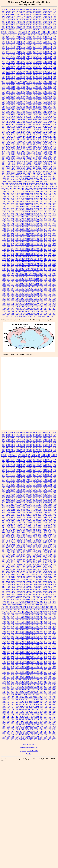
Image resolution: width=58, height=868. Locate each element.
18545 (50, 236)
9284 (10, 170)
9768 (38, 175)
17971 (33, 230)
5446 (41, 105)
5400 (54, 101)
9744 (41, 173)
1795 (14, 58)
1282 (37, 36)
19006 (41, 243)
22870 (50, 300)
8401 (41, 161)
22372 (29, 292)
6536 (37, 118)
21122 (4, 273)
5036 (27, 75)
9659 (14, 173)
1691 (7, 53)
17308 (4, 225)
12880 (50, 220)
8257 (54, 158)
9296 (27, 170)
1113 (16, 29)
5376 (44, 100)
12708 (29, 211)
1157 (56, 31)
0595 (31, 19)
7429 (51, 136)
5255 (31, 95)
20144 (29, 260)
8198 (7, 156)
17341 (25, 225)
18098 (50, 231)
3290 (17, 71)
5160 (7, 86)
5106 (22, 81)
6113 (11, 110)
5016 (17, 73)
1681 (31, 51)
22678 (13, 297)
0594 (27, 19)
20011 (29, 257)
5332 (21, 100)
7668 (34, 145)
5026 (48, 73)
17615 (25, 228)
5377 (48, 100)
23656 (37, 312)
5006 (37, 71)
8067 (34, 150)
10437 (13, 176)
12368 (21, 190)
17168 (17, 223)
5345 (37, 100)
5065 (4, 78)
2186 (44, 61)
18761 (41, 240)
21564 (29, 278)
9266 (54, 168)
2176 (24, 61)
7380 (54, 135)
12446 (29, 196)
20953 (9, 272)
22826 (25, 300)
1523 (10, 44)
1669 (51, 49)
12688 (54, 210)
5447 (44, 105)
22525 (50, 293)
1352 (51, 39)
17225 (33, 223)
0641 (44, 19)
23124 (37, 305)
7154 (34, 130)
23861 (8, 315)
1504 (10, 43)
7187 (44, 131)
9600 (21, 171)
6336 (24, 115)
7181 (24, 131)
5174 (54, 86)
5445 (37, 105)
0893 (44, 26)
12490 (8, 201)
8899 (27, 166)
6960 (37, 125)
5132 (44, 83)
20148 (33, 260)
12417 (17, 195)
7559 (14, 140)
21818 (13, 282)
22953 (29, 302)
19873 (25, 255)
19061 (17, 245)
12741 (54, 213)
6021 (51, 106)
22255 (37, 290)
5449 (51, 105)
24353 (19, 317)
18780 (54, 240)
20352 (29, 263)
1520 (54, 43)
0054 (14, 13)
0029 (24, 11)
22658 (4, 297)
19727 (41, 253)
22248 (33, 290)
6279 (44, 111)
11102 (19, 186)
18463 (33, 236)
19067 (33, 245)
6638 (27, 120)
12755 (45, 215)
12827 (29, 220)
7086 (11, 128)
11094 (47, 185)
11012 (41, 181)
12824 (17, 220)
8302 (21, 160)
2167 (48, 60)
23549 (45, 310)
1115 (23, 29)
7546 (37, 138)
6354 (51, 115)
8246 (37, 158)
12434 (17, 196)
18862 (54, 241)
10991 (50, 180)
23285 (17, 307)
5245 (54, 93)
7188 (48, 131)
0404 (27, 14)
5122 (14, 83)
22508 (37, 293)
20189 (4, 262)
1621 (48, 48)
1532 (24, 44)
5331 (17, 100)
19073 (41, 245)
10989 (41, 180)
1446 (21, 41)
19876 (33, 255)
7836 (41, 146)
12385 (33, 191)
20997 (33, 272)
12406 (29, 193)
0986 (14, 28)
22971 (45, 302)
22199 (45, 288)
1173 (52, 33)
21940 (25, 285)
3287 (7, 71)
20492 (13, 265)
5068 (14, 78)
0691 (41, 21)
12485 (54, 200)
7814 (34, 146)
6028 (21, 108)
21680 (8, 280)
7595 (17, 141)
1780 (24, 56)
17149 (8, 223)
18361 (37, 235)
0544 (21, 18)
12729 (29, 213)
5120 (7, 83)
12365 (8, 190)
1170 (42, 33)
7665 (27, 145)
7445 (54, 136)
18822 (29, 241)
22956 (33, 302)
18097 (45, 231)
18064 (21, 231)
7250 (44, 133)
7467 (10, 138)
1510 (21, 43)
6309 (51, 113)
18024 (54, 230)
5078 (44, 78)
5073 (27, 78)
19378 (25, 250)
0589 (14, 19)
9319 (17, 171)
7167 (17, 131)
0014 (44, 9)
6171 (27, 110)
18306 (4, 235)
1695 (21, 53)
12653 (25, 210)
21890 (41, 283)
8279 (7, 160)
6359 (14, 116)
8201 (17, 156)
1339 (10, 39)
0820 (10, 23)
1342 (21, 39)
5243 (48, 93)
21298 (4, 275)
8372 (37, 160)
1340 (14, 39)
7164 (7, 131)
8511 (44, 165)
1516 (41, 43)
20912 (41, 270)
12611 (12, 205)
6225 (7, 111)
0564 (27, 18)
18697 (8, 240)
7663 (24, 145)
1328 (41, 38)
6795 (54, 121)
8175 (7, 155)
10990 (45, 180)
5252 (24, 95)
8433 (54, 161)
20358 (37, 263)
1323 (27, 38)
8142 (51, 151)
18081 (33, 231)
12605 (41, 203)
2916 (7, 70)
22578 (25, 295)
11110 (47, 186)
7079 (41, 126)
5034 (21, 75)
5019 (27, 73)
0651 (21, 21)
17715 (41, 228)
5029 (4, 75)
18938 (29, 243)
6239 (24, 111)
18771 (50, 240)
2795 (34, 66)
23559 (54, 310)
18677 (54, 238)
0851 (24, 24)
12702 (21, 211)
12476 (17, 200)
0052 (7, 13)
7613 (17, 143)
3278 (31, 70)
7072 (27, 126)
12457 (21, 198)
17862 (8, 230)
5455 (14, 106)
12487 (4, 201)
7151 (24, 130)
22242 (25, 290)
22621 (41, 295)
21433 (54, 275)
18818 (17, 241)
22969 (41, 302)
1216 (41, 34)
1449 (27, 41)
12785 (17, 218)
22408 (37, 292)
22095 (54, 287)
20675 (45, 268)
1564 (51, 44)
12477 (21, 200)
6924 (34, 125)
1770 (4, 56)
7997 (37, 148)
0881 (24, 26)
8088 (54, 150)
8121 (17, 151)
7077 (34, 126)
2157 (17, 60)
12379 (8, 191)
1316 (7, 38)
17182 (25, 223)
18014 (50, 230)
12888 (25, 221)
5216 (14, 91)
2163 (34, 60)
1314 (54, 36)
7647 (54, 143)
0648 (10, 21)
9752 (51, 173)
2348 (34, 65)
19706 (29, 253)
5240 (37, 93)
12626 (21, 206)
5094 (44, 80)
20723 (8, 270)
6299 (17, 113)
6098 (48, 108)
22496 (29, 293)
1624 (4, 49)
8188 (37, 155)
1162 (16, 33)
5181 (24, 88)
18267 (41, 233)
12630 (37, 206)
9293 (21, 170)
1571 (21, 46)
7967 (27, 148)
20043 (41, 257)
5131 (41, 83)
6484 (24, 118)
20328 (8, 263)
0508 (7, 18)
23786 (29, 313)
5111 (36, 81)
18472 (37, 236)
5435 (31, 105)
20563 (8, 267)
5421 (54, 103)
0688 (31, 21)
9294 (24, 170)
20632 (25, 268)
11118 (10, 188)
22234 (21, 290)
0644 (54, 19)
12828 (33, 220)
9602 (24, 171)
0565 (31, 18)
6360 (17, 116)
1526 (21, 44)
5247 (7, 95)
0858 (48, 24)
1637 (34, 49)
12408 (37, 193)
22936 (25, 302)
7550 (48, 138)
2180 (34, 61)
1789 (54, 56)
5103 (12, 81)
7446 (4, 138)
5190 (51, 88)
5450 (54, 105)
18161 (17, 233)
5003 (27, 71)
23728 (54, 312)
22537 (54, 293)
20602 (41, 267)
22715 (33, 297)
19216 (13, 248)
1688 (54, 51)
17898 (17, 230)
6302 (27, 113)
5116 (52, 81)
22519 (45, 293)
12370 (29, 190)
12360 (43, 188)
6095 (37, 108)
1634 (27, 49)
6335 (21, 115)
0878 (17, 26)
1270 (51, 34)
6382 (34, 116)
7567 (24, 140)
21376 (29, 275)
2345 (24, 65)
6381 (31, 116)
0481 (51, 16)
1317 (10, 38)
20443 (54, 263)
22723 (41, 297)
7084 (4, 128)
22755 (33, 298)
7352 (41, 135)
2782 (48, 65)
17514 (41, 226)
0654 (27, 21)
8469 (37, 163)
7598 (27, 141)
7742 (17, 146)
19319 (45, 248)
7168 (21, 131)
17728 (45, 228)
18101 (54, 231)
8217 (14, 158)
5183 (31, 88)
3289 (14, 71)
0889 (41, 26)
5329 (10, 100)
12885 (17, 221)
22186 (41, 288)
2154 (7, 60)
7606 (51, 141)
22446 (54, 292)
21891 (45, 283)
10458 (45, 176)
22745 (21, 298)
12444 (21, 196)
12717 (54, 211)
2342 (14, 65)
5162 (14, 86)
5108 (29, 81)
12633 (50, 206)
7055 (14, 126)
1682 (34, 51)
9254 (34, 168)
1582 (4, 48)
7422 (41, 136)
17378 (33, 225)
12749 (25, 215)
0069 (10, 14)
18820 (21, 241)
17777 (54, 228)
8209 (41, 156)
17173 (21, 223)
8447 (14, 163)
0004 (14, 9)
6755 (34, 121)
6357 (7, 116)
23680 (41, 312)
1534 (27, 44)
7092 (24, 128)
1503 (7, 43)
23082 (17, 305)
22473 (8, 293)
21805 (50, 280)
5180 (21, 88)
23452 (33, 308)
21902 (54, 283)
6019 (44, 106)
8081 (41, 150)
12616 (33, 205)
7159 (51, 130)
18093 (41, 231)
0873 (54, 24)
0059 (31, 13)
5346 (41, 100)
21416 (45, 275)
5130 (37, 83)
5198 (24, 90)
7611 (10, 143)
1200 (17, 34)
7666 (31, 145)
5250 (17, 95)
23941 (33, 315)
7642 (51, 143)
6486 (31, 118)
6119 (20, 110)
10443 (25, 176)
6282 (54, 111)
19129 (25, 246)
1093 (9, 29)
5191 (54, 88)
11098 (3, 186)
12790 (33, 218)
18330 (25, 235)
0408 (41, 14)
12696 (8, 211)
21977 (50, 285)
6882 (27, 123)
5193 (7, 90)
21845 (45, 282)
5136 (4, 85)
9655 (7, 173)
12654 (29, 210)
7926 (17, 148)
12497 (21, 201)
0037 (48, 11)
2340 (7, 65)
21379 (33, 275)
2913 (51, 68)
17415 (50, 225)
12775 (33, 216)
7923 (14, 148)
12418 (21, 195)
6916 (7, 125)
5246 (4, 95)
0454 (21, 16)
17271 (50, 223)
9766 (34, 175)
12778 (41, 216)
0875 (7, 26)
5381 (4, 101)
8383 (7, 161)
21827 (21, 282)
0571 (51, 18)
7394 (14, 136)
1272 (4, 36)
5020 (31, 73)
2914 (54, 68)
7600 (34, 141)
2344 (21, 65)
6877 (17, 123)
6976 (7, 126)
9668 (27, 173)
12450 (45, 196)
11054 (19, 183)
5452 (7, 106)
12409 (41, 193)
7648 (4, 145)
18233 (33, 233)
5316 (21, 98)
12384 (29, 191)
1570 (17, 46)
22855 (45, 300)
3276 (24, 70)
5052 (21, 76)
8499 (34, 165)
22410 (41, 292)
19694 (25, 253)
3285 (54, 70)
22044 (21, 287)
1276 (17, 36)
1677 (21, 51)
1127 (6, 31)
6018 (41, 106)
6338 (31, 115)
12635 (4, 208)
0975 (7, 28)
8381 (54, 160)
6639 (31, 120)
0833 (48, 23)
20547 (50, 265)
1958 (17, 58)
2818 (21, 68)
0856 (41, 24)
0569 (44, 18)
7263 (24, 135)
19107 (9, 246)
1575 (34, 46)
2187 (48, 61)
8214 (4, 158)
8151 (17, 153)
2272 (27, 63)
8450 (17, 163)
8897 (21, 166)
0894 (48, 26)
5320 (34, 98)
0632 (34, 19)
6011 (34, 106)
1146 (19, 31)
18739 (29, 240)
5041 (44, 75)
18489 (41, 236)
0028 (21, 11)
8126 (27, 151)
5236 (24, 93)
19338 (54, 248)
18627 (29, 238)
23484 (4, 310)
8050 (17, 150)
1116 (26, 29)
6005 (24, 106)
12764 (4, 216)
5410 (17, 103)
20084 (21, 258)
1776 (10, 56)
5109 (33, 81)
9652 (4, 173)
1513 (31, 43)
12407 (33, 193)
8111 (11, 151)
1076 (27, 28)
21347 (21, 275)
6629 (54, 118)
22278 (4, 292)
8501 (37, 165)
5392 (34, 101)
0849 (21, 24)
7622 (37, 143)
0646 (7, 21)
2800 (51, 66)
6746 (4, 121)
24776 (39, 317)
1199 (14, 34)
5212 (54, 90)
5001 (21, 71)
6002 (21, 106)
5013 (7, 73)
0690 (37, 21)
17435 (13, 226)
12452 (54, 196)
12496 (17, 201)
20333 (17, 263)
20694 (50, 268)
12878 (41, 220)
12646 (50, 208)
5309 (4, 98)
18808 (13, 241)
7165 (10, 131)
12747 (17, 215)
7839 (44, 146)
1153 (42, 31)
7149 (17, 130)
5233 (14, 93)
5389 (24, 101)
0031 (31, 11)
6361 (21, 116)
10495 (41, 178)
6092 (27, 108)
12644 (41, 208)
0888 (37, 26)
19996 (17, 257)
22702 (25, 297)
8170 (48, 153)
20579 (21, 267)
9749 (44, 173)
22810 (21, 300)
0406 (34, 14)
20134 (8, 260)
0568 (41, 18)
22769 (45, 298)
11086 (23, 185)
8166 (41, 153)
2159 (24, 60)
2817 (17, 68)
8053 (24, 150)
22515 (41, 293)
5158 (54, 85)
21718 (17, 280)
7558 (10, 140)
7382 (4, 136)
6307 (44, 113)
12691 (4, 211)
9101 (24, 168)
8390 (17, 161)
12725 (17, 213)
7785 (24, 146)
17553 (4, 228)
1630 (14, 49)
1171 (46, 33)
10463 (4, 178)
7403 (24, 136)
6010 (31, 106)
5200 (31, 90)
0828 (31, 23)
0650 (17, 21)
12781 (54, 216)
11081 (7, 185)
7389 (10, 136)
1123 (49, 29)
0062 (41, 13)
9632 (34, 171)
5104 (16, 81)
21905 (4, 285)
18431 (21, 236)
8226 (24, 158)
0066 (54, 13)
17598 (17, 228)
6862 (4, 123)
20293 (4, 263)
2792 (27, 66)
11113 (3, 188)
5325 (51, 98)
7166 (14, 131)
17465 (21, 226)
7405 (27, 136)
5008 (44, 71)
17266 (41, 223)
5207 (37, 90)
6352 (44, 115)
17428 (4, 226)
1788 (51, 56)
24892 (48, 317)
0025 (14, 11)
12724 (13, 213)
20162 (41, 260)
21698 (13, 280)
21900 (50, 283)
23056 (45, 303)
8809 (4, 166)
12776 (37, 216)
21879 (25, 283)
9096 (17, 168)
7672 (41, 145)
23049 (33, 303)
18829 (37, 241)
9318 (14, 171)
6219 (44, 110)
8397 (37, 161)
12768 (13, 216)
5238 (31, 93)
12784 (13, 218)
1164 (22, 33)
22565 (21, 295)
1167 (32, 33)
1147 (22, 31)
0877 (14, 26)
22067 (37, 287)
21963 (37, 285)
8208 (37, 156)
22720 (37, 297)
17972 (37, 230)
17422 (54, 225)
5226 (44, 91)
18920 (21, 243)
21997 (13, 287)
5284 (4, 96)
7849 (51, 146)
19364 (21, 250)
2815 (10, 68)
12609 (4, 205)
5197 (21, 90)
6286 (14, 113)
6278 (41, 111)
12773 (25, 216)
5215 (10, 91)
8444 (10, 163)
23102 (29, 305)
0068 (7, 14)
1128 (9, 31)
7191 (4, 133)
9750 (48, 173)
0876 (10, 26)
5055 (27, 76)
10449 (33, 176)
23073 (13, 305)
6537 (41, 118)
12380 (13, 191)
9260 (44, 168)
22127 (13, 288)
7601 (37, 141)
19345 (4, 250)
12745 (13, 215)
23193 (4, 307)
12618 (41, 205)
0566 (34, 18)
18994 (37, 243)
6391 (41, 116)
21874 (17, 283)
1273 (7, 36)
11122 (19, 188)
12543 (41, 201)
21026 (37, 272)
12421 (33, 195)
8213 (54, 156)
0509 (10, 18)
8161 (24, 153)
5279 (41, 95)
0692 (44, 21)
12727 (21, 213)
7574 (37, 140)
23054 (41, 303)
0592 (21, 19)
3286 (4, 71)
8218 (17, 158)
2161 (27, 60)
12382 (21, 191)
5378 (51, 100)
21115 (54, 272)
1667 (44, 49)
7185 (37, 131)
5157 (51, 85)
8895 (17, 166)
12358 (39, 188)
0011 (34, 9)
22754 (29, 298)
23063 (50, 303)
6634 (17, 120)
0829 (34, 23)
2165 (41, 60)
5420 (51, 103)
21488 (37, 277)
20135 (13, 260)
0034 (41, 11)
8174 (4, 155)
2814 (7, 68)
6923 (31, 125)
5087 (21, 80)
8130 (37, 151)
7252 (51, 133)
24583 (31, 317)
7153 (31, 130)
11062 (35, 183)
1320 (17, 38)
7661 (21, 145)
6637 (24, 120)
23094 (21, 305)
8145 (7, 153)
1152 (39, 31)
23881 (21, 315)
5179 (17, 88)
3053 (14, 70)
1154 (46, 31)
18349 (33, 235)
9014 (37, 166)
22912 (8, 302)
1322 (24, 38)
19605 (50, 252)
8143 (54, 151)
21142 (12, 273)
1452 (37, 41)
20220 (13, 262)
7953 (21, 148)
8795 (54, 165)
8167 (44, 153)
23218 (8, 307)
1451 (34, 41)
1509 (17, 43)
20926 (54, 270)
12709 (33, 211)
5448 (48, 105)
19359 (17, 250)
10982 (13, 180)
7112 (48, 128)
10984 (21, 180)
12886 (21, 221)
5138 (10, 85)
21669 (50, 278)
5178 (14, 88)
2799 (48, 66)
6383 (37, 116)
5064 (54, 76)
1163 (19, 33)
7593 (10, 141)
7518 (24, 138)
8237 (31, 158)
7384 (7, 136)
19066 (29, 245)
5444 (34, 105)
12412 (54, 193)
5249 (14, 95)
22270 (50, 290)
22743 (17, 298)
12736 (45, 213)
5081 (54, 78)
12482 (41, 200)
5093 (41, 80)
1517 (44, 43)
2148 (41, 58)
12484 (50, 200)
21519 (8, 278)
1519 (51, 43)
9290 (14, 170)
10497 (45, 178)
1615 (31, 48)
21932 (17, 285)
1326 (34, 38)
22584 (29, 295)
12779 (45, 216)
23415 (17, 308)
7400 (21, 136)
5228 (51, 91)
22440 (50, 292)
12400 (13, 193)
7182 (27, 131)
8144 (4, 153)
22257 (41, 290)
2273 (31, 63)
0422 (4, 16)
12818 (45, 218)
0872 (51, 24)
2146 (34, 58)
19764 (4, 255)
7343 (31, 135)
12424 (41, 195)
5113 (43, 81)
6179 (34, 110)
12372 (37, 190)
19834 (13, 255)
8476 (48, 163)
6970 (51, 125)
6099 (51, 108)
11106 (35, 186)
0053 (10, 13)
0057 (24, 13)
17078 (50, 221)
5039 (37, 75)
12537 (25, 201)
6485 (27, 118)
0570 (48, 18)
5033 (17, 75)
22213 (4, 290)
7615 (24, 143)
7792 (27, 146)
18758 (37, 240)
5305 (44, 96)
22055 (25, 287)
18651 (41, 238)
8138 (44, 151)
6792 (44, 121)
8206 (31, 156)
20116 (50, 258)
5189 (48, 88)
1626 (10, 49)
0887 (34, 26)
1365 (7, 41)
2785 (4, 66)
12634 (54, 206)
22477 (17, 293)
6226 (10, 111)
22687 (17, 297)
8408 (48, 161)
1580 (51, 46)
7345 (34, 135)
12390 (45, 191)
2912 (48, 68)
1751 (48, 53)
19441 (54, 250)
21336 (17, 275)
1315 (4, 38)
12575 (25, 203)
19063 (21, 245)
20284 (54, 262)
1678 (24, 51)
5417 (41, 103)
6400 (7, 118)
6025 (10, 108)
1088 (48, 28)
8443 (7, 163)
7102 (38, 128)
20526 (25, 265)
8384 (10, 161)
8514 (48, 165)
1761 (27, 54)
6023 (4, 108)
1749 (41, 53)
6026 (14, 108)
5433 (24, 105)
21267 (33, 273)
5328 (7, 100)
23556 (50, 310)
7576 (41, 140)
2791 (24, 66)
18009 (41, 230)
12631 (41, 206)
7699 (7, 146)
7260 (14, 135)
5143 (27, 85)
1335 (51, 38)
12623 (8, 206)
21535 (21, 278)
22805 (17, 300)
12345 (31, 188)
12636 (8, 208)
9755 (4, 175)
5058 (37, 76)
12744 (8, 215)
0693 (48, 21)
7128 (54, 128)
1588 (24, 48)
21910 (8, 285)
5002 (24, 71)
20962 (13, 272)
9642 (44, 171)
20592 (33, 267)
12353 (35, 188)
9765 (31, 175)
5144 (31, 85)
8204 (24, 156)
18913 (17, 243)
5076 (37, 78)
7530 (27, 138)
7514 (21, 138)
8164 (34, 153)
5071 (21, 78)
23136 (41, 305)
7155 (37, 130)
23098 (25, 305)
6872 (7, 123)
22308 (21, 292)
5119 (4, 83)
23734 (4, 313)
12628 (29, 206)
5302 (34, 96)
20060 (9, 258)
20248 (33, 262)
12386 (37, 191)
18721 (17, 240)
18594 (17, 238)
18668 (50, 238)
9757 (7, 175)
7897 (10, 148)
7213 (14, 133)
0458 (34, 16)
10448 (29, 176)
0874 (4, 26)
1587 (21, 48)
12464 (45, 198)
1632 (21, 49)
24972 (52, 317)
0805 (54, 21)
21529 (17, 278)
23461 (41, 308)
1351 (48, 39)
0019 (4, 11)
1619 (44, 48)
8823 (10, 166)
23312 (25, 307)
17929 (25, 230)
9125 (27, 168)
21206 (21, 273)
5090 (31, 80)
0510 (14, 18)
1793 (10, 58)
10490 (33, 178)
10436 (8, 176)
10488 (29, 178)
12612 (17, 205)
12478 (25, 200)
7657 (14, 145)
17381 (37, 225)
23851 (50, 313)
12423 (37, 195)
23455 (37, 308)
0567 (37, 18)
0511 (17, 18)
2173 (14, 61)
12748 (21, 215)
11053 (15, 183)
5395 (37, 101)
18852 (45, 241)
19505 (17, 252)
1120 (39, 29)
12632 (45, 206)
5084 (10, 80)
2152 (54, 58)
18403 (13, 236)
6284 (7, 113)
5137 (7, 85)
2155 (10, 60)
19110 (13, 246)
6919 (17, 125)
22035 (17, 287)
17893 (13, 230)
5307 (51, 96)
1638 (37, 49)
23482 (54, 308)
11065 (43, 183)
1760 (24, 54)
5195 (14, 90)
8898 (24, 166)
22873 (54, 300)
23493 (13, 310)
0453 (17, 16)
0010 (31, 9)
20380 (50, 263)
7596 (21, 141)
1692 (10, 53)
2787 (10, 66)
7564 (21, 140)
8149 (14, 153)
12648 (4, 210)
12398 (8, 193)
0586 (10, 19)
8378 (48, 160)
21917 (13, 285)
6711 (51, 120)
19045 (8, 245)
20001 (21, 257)
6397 (4, 118)
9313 (7, 171)
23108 (33, 305)
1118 (32, 29)
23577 (4, 312)
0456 (27, 16)
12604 (37, 203)
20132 (4, 260)
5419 (48, 103)
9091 (4, 168)
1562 (44, 44)
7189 (51, 131)
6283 (4, 113)
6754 (31, 121)
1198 (10, 34)
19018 (54, 243)
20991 (29, 272)
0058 (27, 13)
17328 (17, 225)
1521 (4, 44)
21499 (50, 277)
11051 (11, 183)
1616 (34, 48)
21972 (41, 285)
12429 (54, 195)
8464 (31, 163)
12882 (4, 221)
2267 (10, 63)
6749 (14, 121)
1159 (6, 33)
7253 (54, 133)
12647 (54, 208)
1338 (7, 39)
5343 (34, 100)
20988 (25, 272)
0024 (10, 11)
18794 (4, 241)
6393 (48, 116)
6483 (21, 118)
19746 (50, 253)
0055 (17, 13)
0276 (21, 14)
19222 (17, 248)
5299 (24, 96)
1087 (44, 28)
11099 (7, 186)
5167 (31, 86)
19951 (45, 255)
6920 (21, 125)
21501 (54, 277)
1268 (47, 34)
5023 (37, 73)
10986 (29, 180)
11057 (27, 183)
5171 (44, 86)
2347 (31, 65)
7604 (44, 141)
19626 (8, 253)
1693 (14, 53)
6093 (31, 108)
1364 (4, 41)
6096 (41, 108)
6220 (47, 110)
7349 (37, 135)
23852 (54, 313)
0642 (48, 19)
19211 (8, 248)
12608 (54, 203)
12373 (41, 190)
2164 (37, 60)
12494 (13, 201)
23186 (54, 305)
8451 (21, 163)
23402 (8, 308)
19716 (33, 253)
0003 (10, 9)
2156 (14, 60)
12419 (25, 195)
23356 (41, 307)
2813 (4, 68)
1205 (34, 34)
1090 (54, 28)
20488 (8, 265)
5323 (44, 98)
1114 (19, 29)
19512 (21, 252)
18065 (25, 231)
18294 (49, 233)
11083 (11, 185)
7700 (10, 146)
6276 (34, 111)
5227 (48, 91)
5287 (10, 96)
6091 (24, 108)
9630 (27, 171)
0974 (4, 28)
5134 (51, 83)
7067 (24, 126)
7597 (24, 141)
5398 (48, 101)
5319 (31, 98)
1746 (31, 53)
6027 (17, 108)
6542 (44, 118)
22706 (29, 297)
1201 (20, 34)
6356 (4, 116)
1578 (44, 46)
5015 (14, 73)
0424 (10, 16)
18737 (25, 240)
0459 (37, 16)
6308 (48, 113)
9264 (48, 168)
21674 (54, 278)
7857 (4, 148)
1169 (39, 33)
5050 (14, 76)
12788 (29, 218)
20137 (21, 260)
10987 (33, 180)
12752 (37, 215)
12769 (17, 216)
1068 (17, 28)
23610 (29, 312)
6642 (41, 120)
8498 (31, 165)
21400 (41, 275)
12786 (21, 218)
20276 (50, 262)
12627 (25, 206)
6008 (27, 106)
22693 (21, 297)
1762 (31, 54)
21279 (37, 273)
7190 (54, 131)
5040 (41, 75)
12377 (54, 190)
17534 (50, 226)
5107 (26, 81)
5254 (27, 95)
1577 (41, 46)
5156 (48, 85)
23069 (54, 303)
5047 (4, 76)
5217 (17, 91)
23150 (45, 305)
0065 (51, 13)
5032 (14, 75)
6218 (41, 110)
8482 (7, 165)
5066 (7, 78)
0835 (54, 23)
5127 (31, 83)
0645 (4, 21)
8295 (17, 160)
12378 (4, 191)
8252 (44, 158)
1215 (37, 34)
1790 (4, 58)
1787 (48, 56)
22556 (17, 295)
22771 (50, 298)
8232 (27, 158)
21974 (45, 285)
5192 (4, 90)
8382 (4, 161)
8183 (27, 155)
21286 (45, 273)
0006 (21, 9)
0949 (51, 26)
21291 (49, 273)
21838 (33, 282)
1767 (48, 54)
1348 (37, 39)
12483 (45, 200)
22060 (29, 287)
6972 (54, 125)
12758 (54, 215)
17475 (29, 226)
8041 (14, 150)
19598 (41, 252)
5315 (17, 98)
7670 (37, 145)
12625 (17, 206)
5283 (54, 95)
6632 (10, 120)
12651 (17, 210)
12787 (25, 218)
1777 (14, 56)
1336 (54, 38)
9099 (21, 168)
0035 (44, 11)
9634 (37, 171)
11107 (39, 186)
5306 (48, 96)
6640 (34, 120)
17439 (17, 226)
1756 (10, 54)
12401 (17, 193)
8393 (27, 161)
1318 (14, 38)
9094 (10, 168)
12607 (50, 203)
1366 (10, 41)
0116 (14, 14)
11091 (35, 185)
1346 (31, 39)
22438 (45, 292)
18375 (50, 235)
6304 (34, 113)
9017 (41, 166)
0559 (24, 18)
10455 (37, 176)
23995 (15, 317)
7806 (31, 146)
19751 (54, 253)
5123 (17, 83)
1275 (14, 36)
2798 (44, 66)
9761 (17, 175)
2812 (54, 66)
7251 (48, 133)
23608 (25, 312)
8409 (51, 161)
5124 (21, 83)
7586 (54, 140)
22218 (8, 290)
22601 (33, 295)
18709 (13, 240)
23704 (45, 312)
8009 (48, 148)
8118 (14, 151)
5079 (48, 78)
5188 (44, 88)
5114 (46, 81)
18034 (8, 231)
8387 (14, 161)
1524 (14, 44)
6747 (7, 121)
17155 (13, 223)
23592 (8, 312)
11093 (43, 185)
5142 (24, 85)
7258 (10, 135)
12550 (54, 201)
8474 (44, 163)
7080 (44, 126)
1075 (24, 28)
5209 (44, 90)
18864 (4, 243)
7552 (51, 138)
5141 (21, 85)
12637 (13, 208)
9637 (41, 171)
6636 (21, 120)
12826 (25, 220)
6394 (51, 116)
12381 (17, 191)
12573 (21, 203)
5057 (34, 76)
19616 (4, 253)
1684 (41, 51)
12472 (4, 200)
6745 (54, 120)
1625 (7, 49)
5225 (41, 91)
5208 (41, 90)
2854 (37, 68)
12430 (4, 196)
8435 (4, 163)
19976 (4, 257)
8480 (54, 163)
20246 (29, 262)
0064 (48, 13)
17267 (45, 223)
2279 (51, 63)
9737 (37, 173)
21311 (12, 275)
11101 (15, 186)
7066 (21, 126)
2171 (7, 61)
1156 (52, 31)
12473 (8, 200)
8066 (31, 150)
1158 (2, 33)
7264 (27, 135)
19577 (33, 252)
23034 (25, 303)
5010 (51, 71)
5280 (44, 95)
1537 (37, 44)
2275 (37, 63)
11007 (33, 181)
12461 (37, 198)
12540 (29, 201)
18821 (25, 241)
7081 (48, 126)
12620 (50, 205)
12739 (50, 213)
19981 (8, 257)
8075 (37, 150)
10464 (8, 178)
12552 (8, 203)
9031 (51, 166)
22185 (37, 288)
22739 (8, 298)
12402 (21, 193)
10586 (4, 180)
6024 (7, 108)
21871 (13, 283)
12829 (37, 220)
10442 (21, 176)
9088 (54, 166)
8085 (48, 150)
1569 (14, 46)
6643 (44, 120)
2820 (27, 68)
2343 (17, 65)
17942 (29, 230)
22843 (37, 300)
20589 (29, 267)
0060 (34, 13)
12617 (37, 205)
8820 (7, 166)
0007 (24, 9)
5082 (4, 80)
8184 (31, 155)
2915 (4, 70)
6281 (51, 111)
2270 (21, 63)
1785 (41, 56)
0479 (48, 16)
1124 (52, 29)
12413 (4, 195)
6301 (24, 113)
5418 (44, 103)
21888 (37, 283)
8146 (10, 153)
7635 (44, 143)
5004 (31, 71)
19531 (25, 252)
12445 (25, 196)
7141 (14, 130)
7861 (7, 148)
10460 (50, 176)
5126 (27, 83)
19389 (29, 250)
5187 (41, 88)
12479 (29, 200)
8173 (54, 153)
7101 (34, 128)
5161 (10, 86)
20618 (54, 267)
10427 (41, 175)
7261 (17, 135)
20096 (29, 258)
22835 (33, 300)
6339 (34, 115)
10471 (17, 178)
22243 (29, 290)
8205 (27, 156)
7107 (44, 128)
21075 (46, 272)
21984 (54, 285)
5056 (31, 76)
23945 (41, 315)
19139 (29, 246)
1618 (41, 48)
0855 (37, 24)
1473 (51, 41)
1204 (31, 34)
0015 (48, 9)
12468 (50, 198)
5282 (51, 95)
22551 (4, 295)
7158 (48, 130)
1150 (32, 31)
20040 (37, 257)
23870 (17, 315)
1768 (51, 54)
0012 (37, 9)
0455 (24, 16)
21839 (37, 282)
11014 (45, 181)
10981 (8, 180)
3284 (51, 70)
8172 (51, 153)
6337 (27, 115)
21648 (37, 278)
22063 (33, 287)
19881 (37, 255)
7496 (17, 138)
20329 (13, 263)
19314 (41, 248)
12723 (8, 213)
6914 (54, 123)
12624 (13, 206)
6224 (4, 111)
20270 (41, 262)
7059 (17, 126)
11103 (23, 186)
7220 (31, 133)
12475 (13, 200)
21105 (50, 272)
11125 (22, 188)
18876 (8, 243)
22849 (41, 300)
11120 (15, 188)
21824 (17, 282)
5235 (21, 93)
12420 (29, 195)
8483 (10, 165)
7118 (51, 128)
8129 (34, 151)
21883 (33, 283)
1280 (31, 36)
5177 (10, 88)
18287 (45, 233)
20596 (37, 267)
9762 (21, 175)
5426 (17, 105)
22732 (4, 298)
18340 (29, 235)
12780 (50, 216)
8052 (21, 150)
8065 (27, 150)
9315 (10, 171)
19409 (41, 250)
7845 (48, 146)
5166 (27, 86)
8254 (51, 158)
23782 (25, 313)
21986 (4, 287)
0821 (14, 23)
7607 (54, 141)
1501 (54, 41)
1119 (36, 29)
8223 (21, 158)
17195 (29, 223)
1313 (51, 36)
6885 (37, 123)
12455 (13, 198)
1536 (34, 44)
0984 (10, 28)
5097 (51, 80)
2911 (44, 68)
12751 (33, 215)
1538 (41, 44)
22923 (17, 302)
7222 (37, 133)
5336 (31, 100)
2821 (31, 68)
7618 (27, 143)
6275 (31, 111)
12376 (50, 190)
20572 (13, 267)
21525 (13, 278)
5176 (7, 88)
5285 (7, 96)
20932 (4, 272)
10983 (17, 180)
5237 (27, 93)
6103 (7, 110)
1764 (37, 54)
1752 (51, 53)
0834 (51, 23)
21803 (45, 280)
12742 (4, 215)
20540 (45, 265)
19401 (37, 250)
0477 (41, 16)
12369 (25, 190)
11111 (51, 186)
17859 (4, 230)
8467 (34, 163)
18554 (54, 236)
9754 (54, 173)
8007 (44, 148)
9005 (34, 166)
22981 (4, 303)
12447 (33, 196)
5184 (34, 88)
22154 (21, 288)
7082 (51, 126)
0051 (4, 13)
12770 (21, 216)
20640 (29, 268)
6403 (14, 118)
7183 (31, 131)
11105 (31, 186)
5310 (7, 98)
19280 (25, 248)
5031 (10, 75)
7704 (14, 146)
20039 (33, 257)
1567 (7, 46)
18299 (54, 233)
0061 (37, 13)
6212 (37, 110)
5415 (34, 103)
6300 (21, 113)
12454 (8, 198)
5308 (54, 96)
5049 (10, 76)
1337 (4, 39)
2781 (44, 65)
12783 (8, 218)
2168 (51, 60)
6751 (21, 121)
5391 (31, 101)
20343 (25, 263)
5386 (17, 101)
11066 (47, 183)
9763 (24, 175)
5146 (37, 85)
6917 (10, 125)
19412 (45, 250)
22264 (45, 290)
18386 (54, 235)
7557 (7, 140)
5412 (24, 103)
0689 (34, 21)
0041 (54, 11)
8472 (41, 163)
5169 (37, 86)
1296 (44, 36)
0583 (7, 19)
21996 (8, 287)
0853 (31, 24)
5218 (21, 91)
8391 (21, 161)
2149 (44, 58)
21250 (29, 273)
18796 (8, 241)
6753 (27, 121)
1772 (7, 56)
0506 (54, 16)
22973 (54, 302)
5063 (51, 76)
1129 (12, 31)
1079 (37, 28)
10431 (45, 175)
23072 (8, 305)
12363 (55, 188)
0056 (21, 13)
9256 (37, 168)
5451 (4, 106)
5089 (27, 80)
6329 (14, 115)
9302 (37, 170)
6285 (10, 113)
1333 (44, 38)
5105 (19, 81)
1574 (31, 46)
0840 (14, 24)
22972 (50, 302)
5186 (37, 88)
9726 (34, 173)
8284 (14, 160)
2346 (27, 65)
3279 (34, 70)
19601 (45, 252)
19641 (13, 253)
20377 (45, 263)
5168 (34, 86)
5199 (27, 90)
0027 (17, 11)
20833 (25, 270)
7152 (27, 130)
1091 (3, 29)
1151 (36, 31)
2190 (4, 63)
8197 (4, 156)
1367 (14, 41)
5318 (27, 98)
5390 (27, 101)
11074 (55, 183)
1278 (24, 36)
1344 (24, 39)
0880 (21, 26)
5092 (37, 80)
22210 (54, 288)
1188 (4, 34)
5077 (41, 78)
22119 (8, 288)
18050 (13, 231)
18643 (37, 238)
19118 (17, 246)
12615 (29, 205)
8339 (27, 160)
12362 (51, 188)
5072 (24, 78)
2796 (37, 66)
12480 (33, 200)
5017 (21, 73)
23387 (54, 307)
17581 (13, 228)
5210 (48, 90)
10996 (13, 181)
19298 (33, 248)
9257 (41, 168)
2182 (41, 61)
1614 (27, 48)
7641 (48, 143)
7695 (54, 145)
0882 (27, 26)
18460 (29, 236)
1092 (6, 29)
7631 (41, 143)
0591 (17, 19)
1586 (17, 48)
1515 (37, 43)
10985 (25, 180)
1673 (10, 51)
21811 (4, 282)
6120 (24, 110)
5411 (21, 103)
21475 (25, 277)
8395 (34, 161)
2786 (7, 66)
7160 (54, 130)
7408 (31, 136)
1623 (54, 48)
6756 (37, 121)
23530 (37, 310)
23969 (6, 317)
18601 (21, 238)
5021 (34, 73)
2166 (44, 60)
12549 (50, 201)
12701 (17, 211)
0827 (27, 23)
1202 (24, 34)
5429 (21, 105)
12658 (45, 210)
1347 (34, 39)
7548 (44, 138)
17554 (8, 228)
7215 (21, 133)
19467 (13, 252)
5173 (51, 86)
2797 (41, 66)
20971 (21, 272)
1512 (27, 43)
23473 (45, 308)
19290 (29, 248)
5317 (24, 98)
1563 (48, 44)
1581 (54, 46)
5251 (21, 95)
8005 (41, 148)
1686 (48, 51)
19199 (4, 248)
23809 (41, 313)
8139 (47, 151)
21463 (17, 277)
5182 (27, 88)
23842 (45, 313)
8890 (14, 166)
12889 (29, 221)
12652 (21, 210)
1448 (24, 41)
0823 (21, 23)
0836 (4, 24)
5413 (27, 103)
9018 (44, 166)
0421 (54, 14)
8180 (21, 155)
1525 (17, 44)
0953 (54, 26)
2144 (27, 58)
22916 (13, 302)
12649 (8, 210)
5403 (10, 103)
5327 (4, 100)
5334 (27, 100)
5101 (6, 81)
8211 (47, 156)
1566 (4, 46)
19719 (37, 253)
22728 (54, 297)
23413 (13, 308)
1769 (54, 54)
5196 (17, 90)
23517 (29, 310)
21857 (54, 282)
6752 (24, 121)
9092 (7, 168)
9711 (31, 173)
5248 (10, 95)
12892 (33, 221)
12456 (17, 198)
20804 (17, 270)
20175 (50, 260)
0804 (51, 21)
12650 (13, 210)
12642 (33, 208)
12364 (4, 190)
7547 (41, 138)
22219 (13, 290)
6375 (27, 116)
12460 (33, 198)
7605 (48, 141)
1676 (17, 51)
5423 (7, 105)
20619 (4, 268)
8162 (27, 153)
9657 (10, 173)
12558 (13, 203)
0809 (7, 23)
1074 (21, 28)
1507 (14, 43)
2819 (24, 68)
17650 (29, 228)
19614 (54, 252)
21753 (29, 280)
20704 (4, 270)
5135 (54, 83)
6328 (10, 115)
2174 (17, 61)
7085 (7, 128)
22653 (54, 295)
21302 (8, 275)
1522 (7, 44)
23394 (4, 308)
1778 (17, 56)
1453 (41, 41)
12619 (45, 205)
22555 (13, 295)
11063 (39, 183)
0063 (44, 13)
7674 (44, 145)
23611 (33, 312)
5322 (41, 98)
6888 (44, 123)
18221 (29, 233)
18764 (45, 240)
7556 (4, 140)
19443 (4, 252)
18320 (13, 235)
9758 (11, 175)
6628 (51, 118)
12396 (4, 193)
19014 (45, 243)
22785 (4, 300)
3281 (41, 70)
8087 (51, 150)
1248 (44, 34)
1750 (44, 53)
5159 (4, 86)
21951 (29, 285)
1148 (26, 31)
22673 (8, 297)
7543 (34, 138)
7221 (34, 133)
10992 (54, 180)
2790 (21, 66)
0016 (51, 9)
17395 (45, 225)
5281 (48, 95)
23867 (13, 315)
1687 (51, 51)
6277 (37, 111)
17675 (33, 228)
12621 (54, 205)
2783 (51, 65)
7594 (14, 141)
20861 (33, 270)
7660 (17, 145)
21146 (17, 273)
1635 (31, 49)
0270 (17, 14)
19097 (4, 246)
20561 (4, 267)
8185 (34, 155)
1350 (44, 39)
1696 (24, 53)
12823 (13, 220)
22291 (13, 292)
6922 (27, 125)
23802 (33, 313)
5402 (7, 103)
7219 (27, 133)
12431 (8, 196)
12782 (4, 218)
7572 (34, 140)
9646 (51, 171)
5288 (14, 96)
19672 (21, 253)
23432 (21, 308)
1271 (54, 34)
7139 (7, 130)
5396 (41, 101)
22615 (37, 295)
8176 (10, 155)
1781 (27, 56)
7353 (44, 135)
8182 (24, 155)
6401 (10, 118)
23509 (21, 310)
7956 (24, 148)
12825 (21, 220)
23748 (8, 313)
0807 (4, 23)
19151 (37, 246)
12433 (13, 196)
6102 (4, 110)
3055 (21, 70)
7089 (17, 128)
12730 (33, 213)
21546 (25, 278)
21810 (54, 280)
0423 (7, 16)
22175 (33, 288)
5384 (10, 101)
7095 (27, 128)
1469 (44, 41)
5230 (4, 93)
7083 (54, 126)
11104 (27, 186)
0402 (24, 14)
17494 (37, 226)
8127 (31, 151)
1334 (48, 38)
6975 (4, 126)
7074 (31, 126)
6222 (51, 110)
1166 (29, 33)
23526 (33, 310)
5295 (17, 96)
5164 (21, 86)
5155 (44, 85)
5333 (24, 100)
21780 (37, 280)
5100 (2, 81)
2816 (14, 68)
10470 (13, 178)
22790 (8, 300)
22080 (41, 287)
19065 (25, 245)
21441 (8, 277)
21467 (21, 277)
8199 (10, 156)
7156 (41, 130)
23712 (50, 312)
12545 (45, 201)
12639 (21, 208)
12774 (29, 216)
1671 (4, 51)
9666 (24, 173)
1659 (41, 49)
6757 (41, 121)
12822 (8, 220)
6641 (37, 120)
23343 (37, 307)
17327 (13, 225)
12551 (4, 203)
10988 (37, 180)
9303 (41, 170)
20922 (50, 270)
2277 (44, 63)
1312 (48, 36)
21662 (41, 278)
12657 (41, 210)
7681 (48, 145)
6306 (41, 113)
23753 (17, 313)
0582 (4, 19)
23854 (4, 315)
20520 (21, 265)
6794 (51, 121)
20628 (21, 268)
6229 (21, 111)
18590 (13, 238)
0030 (27, 11)
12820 (54, 218)
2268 (14, 63)
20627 (17, 268)
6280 (48, 111)
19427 (50, 250)
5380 (54, 100)
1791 (7, 58)
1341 (17, 39)
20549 (54, 265)
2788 (14, 66)
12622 (4, 206)
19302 (37, 248)
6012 (37, 106)
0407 (37, 14)
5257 (34, 95)
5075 (34, 78)
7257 (7, 135)
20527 (29, 265)
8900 (31, 166)
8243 (34, 158)
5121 (10, 83)
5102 (9, 81)
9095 (14, 168)
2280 (54, 63)
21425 (50, 275)
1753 (54, 53)
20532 (37, 265)
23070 (4, 305)
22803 (13, 300)
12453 (4, 198)
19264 (21, 248)
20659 (37, 268)
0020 (7, 11)
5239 (34, 93)
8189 (41, 155)
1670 (54, 49)
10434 (54, 175)
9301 (34, 170)
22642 (50, 295)
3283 (48, 70)
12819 (50, 218)
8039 (10, 150)
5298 (21, 96)
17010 (37, 221)
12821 (4, 220)
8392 (24, 161)
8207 (34, 156)
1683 (37, 51)
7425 (44, 136)
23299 (21, 307)
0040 (51, 11)
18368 (41, 235)
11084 (15, 185)
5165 (24, 86)
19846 (21, 255)
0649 (14, 21)
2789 (17, 66)
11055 (23, 183)
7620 (34, 143)
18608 (25, 238)
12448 (37, 196)
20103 (33, 258)
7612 (14, 143)
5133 (48, 83)
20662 (41, 268)
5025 (44, 73)
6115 (14, 110)
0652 (24, 21)
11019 (3, 183)
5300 (27, 96)
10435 (4, 176)
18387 (4, 236)
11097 (55, 185)
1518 (48, 43)
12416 (13, 195)
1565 (54, 44)
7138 (4, 130)
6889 (48, 123)
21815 (8, 282)
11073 (51, 183)
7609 (4, 143)
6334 (17, 115)
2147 (37, 58)
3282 (44, 70)
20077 (17, 258)
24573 (27, 317)
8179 (17, 155)
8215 (7, 158)
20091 (25, 258)
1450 (31, 41)
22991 (13, 303)
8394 (31, 161)
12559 (17, 203)
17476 (33, 226)
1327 (37, 38)
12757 (50, 215)
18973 (33, 243)
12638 (17, 208)
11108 (43, 186)
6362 (24, 116)
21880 (29, 283)
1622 (51, 48)
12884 (13, 221)
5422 (4, 105)
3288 (10, 71)
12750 (29, 215)
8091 (4, 151)
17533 (45, 226)
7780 (21, 146)
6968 (48, 125)
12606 (45, 203)
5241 (41, 93)
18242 (37, 233)
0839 (10, 24)
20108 (37, 258)
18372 (45, 235)
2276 (41, 63)
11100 (11, 186)
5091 (34, 80)
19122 (21, 246)
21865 (8, 283)
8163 (31, 153)
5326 (54, 98)
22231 (17, 290)
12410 (45, 193)
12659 (50, 210)
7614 (21, 143)
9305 (48, 170)
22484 (21, 293)
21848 (50, 282)
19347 (8, 250)
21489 (41, 277)
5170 (41, 86)
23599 (21, 312)
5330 (14, 100)
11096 (51, 185)
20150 (37, 260)
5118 (56, 81)
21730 (21, 280)
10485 (25, 178)
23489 (8, 310)
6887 (41, 123)
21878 (21, 283)
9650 (54, 171)
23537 (41, 310)
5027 (51, 73)
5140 (17, 85)
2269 (17, 63)
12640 (25, 208)
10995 (9, 181)
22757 (37, 298)
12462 (41, 198)
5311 (10, 98)
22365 (25, 292)
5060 (41, 76)
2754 (41, 65)
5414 (31, 103)
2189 (54, 61)
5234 (17, 93)
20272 (45, 262)
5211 (51, 90)
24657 (35, 317)
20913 (45, 270)
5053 (24, 76)
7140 (10, 130)
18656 (45, 238)
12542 (37, 201)
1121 (42, 29)
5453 (10, 106)
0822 (17, 23)
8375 (44, 160)
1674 (14, 51)
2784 (54, 65)
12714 (45, 211)
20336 (21, 263)
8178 (14, 155)
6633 (14, 120)
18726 (21, 240)
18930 (25, 243)
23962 (54, 315)
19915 (41, 255)
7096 (31, 128)
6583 (48, 118)
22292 (17, 292)
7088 (14, 128)
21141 (8, 273)
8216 (10, 158)
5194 (10, 90)
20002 (25, 257)
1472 (48, 41)
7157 (44, 130)
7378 (51, 135)
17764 (50, 228)
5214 (7, 91)
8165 (37, 153)
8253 (48, 158)
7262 (21, 135)
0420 (51, 14)
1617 (37, 48)
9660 (17, 173)
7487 (14, 138)
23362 (45, 307)
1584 (10, 48)
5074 (31, 78)
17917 (21, 230)
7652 (10, 145)
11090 (31, 185)
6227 (14, 111)
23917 (25, 315)
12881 (54, 220)
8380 (51, 160)
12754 (41, 215)
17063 (41, 221)
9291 (17, 170)
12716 (50, 211)
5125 (24, 83)
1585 (14, 48)
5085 (14, 80)
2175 (21, 61)
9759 (14, 175)
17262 (37, 223)
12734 (41, 213)
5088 (24, 80)
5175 (4, 88)
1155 (49, 31)
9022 (48, 166)
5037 (31, 75)
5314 (14, 98)
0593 (24, 19)
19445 (8, 252)
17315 (8, 225)
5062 (48, 76)
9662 (21, 173)
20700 (54, 268)
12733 (37, 213)
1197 (7, 34)
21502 (4, 278)
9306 (51, 170)
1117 (29, 29)
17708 (37, 228)
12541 (33, 201)
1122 (45, 29)
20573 (17, 267)
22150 (17, 288)
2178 (27, 61)
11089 (27, 185)
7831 (37, 146)
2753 (37, 65)
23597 (17, 312)
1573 (27, 46)
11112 (55, 186)
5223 (34, 91)
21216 (25, 273)
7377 (48, 135)
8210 (44, 156)
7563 (17, 140)
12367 (17, 190)
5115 (49, 81)
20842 (29, 270)
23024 (17, 303)
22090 (50, 287)
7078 (37, 126)
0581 (54, 18)
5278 (37, 95)
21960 (33, 285)
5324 (48, 98)
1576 (37, 46)
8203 (21, 156)
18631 (33, 238)
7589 (7, 141)
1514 (34, 43)
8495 (24, 165)
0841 (17, 24)
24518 (23, 317)
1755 (7, 54)
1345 (27, 39)
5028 (54, 73)
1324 (31, 38)
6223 (54, 110)
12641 (29, 208)
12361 (47, 188)
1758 (17, 54)
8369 (34, 160)
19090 (54, 245)
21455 (13, 277)
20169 (45, 260)
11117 (7, 188)
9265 (51, 168)
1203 (27, 34)
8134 (41, 151)
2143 (24, 58)
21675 (4, 280)
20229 (21, 262)
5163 (17, 86)
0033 (37, 11)
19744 (45, 253)
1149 (29, 31)
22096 (4, 288)
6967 (44, 125)
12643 (37, 208)
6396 (54, 116)
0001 (4, 9)
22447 (4, 293)
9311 (54, 170)
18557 (4, 238)
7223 (41, 133)
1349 (41, 39)
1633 (24, 49)
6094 (34, 108)
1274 (10, 36)
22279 (8, 292)
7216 (24, 133)
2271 (24, 63)
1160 (9, 33)
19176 (45, 246)
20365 (41, 263)
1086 (41, 28)
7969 (31, 148)
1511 (24, 43)
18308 (8, 235)
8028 (7, 150)
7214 (17, 133)
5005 (34, 71)
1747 (34, 53)
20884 (37, 270)
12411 (50, 193)
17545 (54, 226)
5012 (4, 73)
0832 (44, 23)
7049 (10, 126)
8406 (44, 161)
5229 (54, 91)
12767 (8, 216)
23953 (50, 315)
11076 (3, 185)
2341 (10, 65)
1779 (21, 56)
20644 (33, 268)
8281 (10, 160)
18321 (17, 235)
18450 (25, 236)
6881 (24, 123)
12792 (41, 218)
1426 (17, 41)
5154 (41, 85)
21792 (41, 280)
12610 (8, 205)
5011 (54, 71)
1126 (2, 31)
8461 (27, 163)
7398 (17, 136)
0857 (44, 24)
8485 (14, 165)
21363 (25, 275)
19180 (49, 246)
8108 (7, 151)
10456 (41, 176)
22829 (29, 300)
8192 (44, 155)
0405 (31, 14)
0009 (27, 9)
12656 (37, 210)
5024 (41, 73)
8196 (54, 155)
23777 (21, 313)
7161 (4, 131)
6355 (54, 115)
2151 (51, 58)
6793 (48, 121)
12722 (4, 213)
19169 (41, 246)
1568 (10, 46)
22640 (45, 295)
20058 (4, 258)
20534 (41, 265)
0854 (34, 24)
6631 (7, 120)
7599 (31, 141)
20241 (25, 262)
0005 (17, 9)
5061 (44, 76)
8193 (48, 155)
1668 (48, 49)
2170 (4, 61)
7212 (10, 133)
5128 (34, 83)
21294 (54, 273)
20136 (17, 260)
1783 (34, 56)
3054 (17, 70)
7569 (31, 140)
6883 (31, 123)
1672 (7, 51)
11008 (37, 181)
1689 (4, 53)
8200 (14, 156)
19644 (17, 253)
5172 (48, 86)
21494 (45, 277)
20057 (54, 257)
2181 (37, 61)
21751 (25, 280)
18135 (12, 233)
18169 (21, 233)
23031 (21, 303)
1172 (49, 33)
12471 (54, 198)
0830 (37, 23)
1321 (21, 38)
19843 (17, 255)
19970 (54, 255)
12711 (37, 211)
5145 (34, 85)
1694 (17, 53)
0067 (4, 14)
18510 (45, 236)
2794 (31, 66)
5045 (51, 75)
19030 (4, 245)
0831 (41, 23)
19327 (50, 248)
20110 (46, 258)
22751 (25, 298)
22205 (50, 288)
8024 (4, 150)
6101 (54, 108)
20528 (33, 265)
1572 (24, 46)
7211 (7, 133)
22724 (45, 297)
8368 (31, 160)
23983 (10, 317)
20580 (25, 267)
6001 (17, 106)
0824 (24, 23)
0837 (7, 24)
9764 (28, 175)
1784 (37, 56)
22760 (41, 298)
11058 (31, 183)
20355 (33, 263)
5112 (39, 81)
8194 (51, 155)
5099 (54, 80)
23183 (50, 305)
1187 (56, 33)
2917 (10, 70)
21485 (33, 277)
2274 (34, 63)
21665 (45, 278)
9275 (7, 170)
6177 (31, 110)
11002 (25, 181)
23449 (29, 308)
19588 (37, 252)
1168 (36, 33)
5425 (14, 105)
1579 (48, 46)
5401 (4, 103)
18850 (41, 241)
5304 (41, 96)
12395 (54, 191)
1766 (44, 54)
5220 (24, 91)
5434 (27, 105)
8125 (24, 151)
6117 (17, 110)
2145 (31, 58)
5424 (10, 105)
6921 (24, 125)
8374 (41, 160)
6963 (41, 125)
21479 (29, 277)
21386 (37, 275)
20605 (50, 267)
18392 (8, 236)
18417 (17, 236)
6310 (54, 113)
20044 (45, 257)
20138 (25, 260)
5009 (48, 71)
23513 (25, 310)
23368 (50, 307)
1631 (17, 49)
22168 (29, 288)
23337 (33, 307)
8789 (51, 165)
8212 (51, 156)
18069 (29, 231)
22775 (54, 298)
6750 (17, 121)
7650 (7, 145)
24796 (43, 317)
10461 (54, 176)
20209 (8, 262)
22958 (37, 302)
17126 (54, 221)
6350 (41, 115)
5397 (44, 101)
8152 (21, 153)
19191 (54, 246)
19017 (50, 243)
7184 (34, 131)
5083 (7, 80)
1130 (16, 31)
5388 (21, 101)
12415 (8, 195)
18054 (17, 231)
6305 (37, 113)
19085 (50, 245)
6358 (10, 116)
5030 (7, 75)
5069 (17, 78)
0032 (34, 11)
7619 (31, 143)
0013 (41, 9)
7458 (7, 138)
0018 (54, 9)
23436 (25, 308)
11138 (27, 188)
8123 (20, 151)
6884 (34, 123)
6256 (27, 111)
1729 (27, 53)
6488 (34, 118)
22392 (33, 292)
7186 (41, 131)
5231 (7, 93)
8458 (24, 163)
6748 (10, 121)
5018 (24, 73)
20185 (54, 260)
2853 (34, 68)
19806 (8, 255)
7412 (34, 136)
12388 (41, 191)
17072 (45, 221)
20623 (13, 268)
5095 (48, 80)
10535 (54, 178)
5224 (37, 91)
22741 (13, 298)
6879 (21, 123)
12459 (29, 198)
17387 (41, 225)
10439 (17, 176)
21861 (4, 283)
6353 (48, 115)
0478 (44, 16)
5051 (17, 76)
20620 (8, 268)
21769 (33, 280)
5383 (7, 101)
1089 (51, 28)
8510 (41, 165)
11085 (19, 185)
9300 (31, 170)
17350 (29, 225)
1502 (4, 43)
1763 (34, 54)
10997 (17, 181)
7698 (4, 146)
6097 (44, 108)
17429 (8, 226)
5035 (24, 75)
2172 (10, 61)
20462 (4, 265)
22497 (33, 293)
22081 (45, 287)
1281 (34, 36)
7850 (54, 146)
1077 (31, 28)
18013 (45, 230)
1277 (21, 36)
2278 (48, 63)
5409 (14, 103)
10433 (50, 175)
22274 (54, 290)
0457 (31, 16)
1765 (41, 54)
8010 (51, 148)
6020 (48, 106)
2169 (54, 60)
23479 (50, 308)
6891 (51, 123)
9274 (4, 170)
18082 (37, 231)
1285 (41, 36)
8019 (54, 148)
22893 (4, 302)
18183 (25, 233)
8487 (21, 165)
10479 (21, 178)
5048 (7, 76)
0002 (7, 9)
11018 (53, 181)
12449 (41, 196)
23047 (29, 303)
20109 (41, 258)
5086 (17, 80)
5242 (44, 93)
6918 (14, 125)
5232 (10, 93)
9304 (44, 170)
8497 (27, 165)
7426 (48, 136)
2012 (21, 58)
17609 (21, 228)
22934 (21, 302)
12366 (13, 190)
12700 (13, 211)
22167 (25, 288)
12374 (45, 190)
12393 (50, 191)
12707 (25, 211)
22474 (13, 293)
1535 (31, 44)
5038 (34, 75)
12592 (29, 203)
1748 (37, 53)
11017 (49, 181)
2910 (41, 68)
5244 (51, 93)
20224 (17, 262)
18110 (4, 233)
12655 (33, 210)
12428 (50, 195)
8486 (17, 165)
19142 (33, 246)
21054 (41, 272)
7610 (7, 143)
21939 (21, 285)
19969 (50, 255)
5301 (31, 96)
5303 (37, 96)
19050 (13, 245)
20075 (13, 258)
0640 (41, 19)
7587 (4, 141)
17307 (54, 223)
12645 (45, 208)
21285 (41, 273)
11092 (39, 185)
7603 (41, 141)
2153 (4, 60)
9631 (31, 171)
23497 (17, 310)
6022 (54, 106)
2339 (4, 65)
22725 (50, 297)
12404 (25, 193)
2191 (7, 63)
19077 (45, 245)
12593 (33, 203)
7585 (51, 140)
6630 (4, 120)
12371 (33, 190)
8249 (41, 158)
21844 (41, 282)
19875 (29, 255)
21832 (25, 282)
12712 (41, 211)
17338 (21, 225)
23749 (13, 313)
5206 (34, 90)
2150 (48, 58)
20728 (13, 270)
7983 (34, 148)
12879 (45, 220)
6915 (4, 125)
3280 (37, 70)
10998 (21, 181)
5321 (37, 98)
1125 (55, 29)
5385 (14, 101)
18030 (4, 231)
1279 (27, 36)
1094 (13, 29)
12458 (25, 198)
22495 (25, 293)
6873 (10, 123)
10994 (4, 181)
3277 (27, 70)
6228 (17, 111)
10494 (37, 178)
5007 (41, 71)
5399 (51, 101)
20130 (54, 258)
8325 (24, 160)
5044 (48, 75)
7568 (27, 140)
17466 (25, 226)
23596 (13, 312)
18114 (8, 233)
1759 (21, 54)
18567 (8, 238)
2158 (21, 60)
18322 (21, 235)
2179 (31, 61)
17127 (4, 223)
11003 (29, 181)
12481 (37, 200)
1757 (14, 54)
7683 (51, 145)
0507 (4, 18)
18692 (4, 240)
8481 (4, 165)
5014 (10, 73)
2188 (51, 61)
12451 (50, 196)
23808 (37, 313)
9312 (4, 171)
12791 (37, 218)
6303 (31, 113)
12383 (25, 191)
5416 (37, 103)
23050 (37, 303)
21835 (29, 282)
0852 (27, 24)
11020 (7, 183)
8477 (51, 163)
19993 (13, 257)
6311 (4, 115)
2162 (31, 60)
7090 (21, 128)
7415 (37, 136)
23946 (45, 315)
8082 (44, 150)
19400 (33, 250)
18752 (33, 240)
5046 (54, 75)
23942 (37, 315)
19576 (29, 252)
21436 (4, 277)
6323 (7, 115)
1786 (44, 56)
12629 (33, 206)
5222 (31, 91)
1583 (7, 48)
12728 (25, 213)
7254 (4, 135)
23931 (29, 315)
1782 (31, 56)
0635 (37, 19)
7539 (31, 138)
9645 (48, 171)
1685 (44, 51)
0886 (31, 26)
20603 (45, 267)
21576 (33, 278)
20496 (17, 265)
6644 (48, 120)
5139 (14, 85)
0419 (48, 14)
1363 (54, 39)
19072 (37, 245)
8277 (4, 160)
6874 (14, 123)
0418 (44, 14)
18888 (13, 243)
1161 (12, 33)
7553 (54, 138)
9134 (31, 168)
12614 (25, 205)
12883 (8, 221)
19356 (13, 250)
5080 (51, 78)
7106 (41, 128)
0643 (51, 19)
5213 (4, 91)
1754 (4, 54)
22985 (8, 303)
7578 (44, 140)
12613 (21, 205)
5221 (27, 91)
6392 (44, 116)
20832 (21, 270)
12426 (45, 195)
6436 (17, 118)
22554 (8, 295)
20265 (37, 262)
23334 (29, 307)
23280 (13, 307)
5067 (10, 78)
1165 (26, 33)
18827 (33, 241)
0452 (14, 16)
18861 (50, 241)
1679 (27, 51)
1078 (34, 28)
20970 (17, 272)
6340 (37, 115)
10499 (50, 178)
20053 (50, 257)
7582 (48, 140)
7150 (21, 130)
